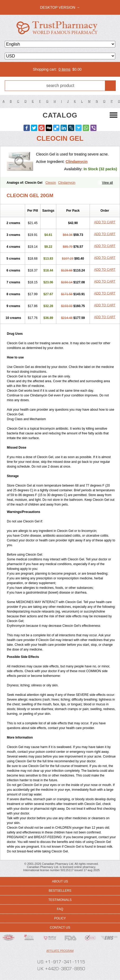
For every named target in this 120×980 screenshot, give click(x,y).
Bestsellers (60, 891)
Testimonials (60, 900)
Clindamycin (77, 162)
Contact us (60, 928)
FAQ (60, 909)
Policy (60, 918)
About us (60, 881)
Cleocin (51, 183)
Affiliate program (60, 951)
